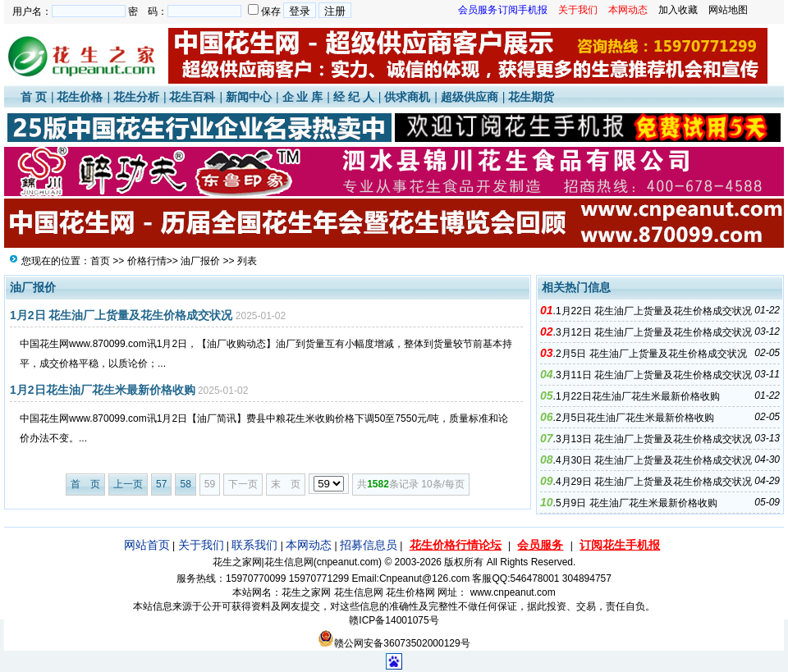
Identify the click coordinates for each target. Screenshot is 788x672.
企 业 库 (303, 97)
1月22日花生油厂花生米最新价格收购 (638, 396)
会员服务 (540, 545)
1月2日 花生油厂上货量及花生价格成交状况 (121, 315)
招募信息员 (369, 545)
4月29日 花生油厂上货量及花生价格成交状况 (654, 482)
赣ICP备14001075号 (394, 620)
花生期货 (531, 97)
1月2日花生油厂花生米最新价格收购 (103, 390)
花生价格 (80, 97)
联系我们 (254, 545)
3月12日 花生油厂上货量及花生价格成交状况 (654, 332)
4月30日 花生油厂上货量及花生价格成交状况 (654, 460)
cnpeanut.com (348, 562)
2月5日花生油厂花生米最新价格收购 (635, 418)
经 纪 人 (354, 97)
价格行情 (147, 261)
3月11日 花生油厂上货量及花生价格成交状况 (654, 375)
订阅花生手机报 (620, 545)
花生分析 (136, 97)
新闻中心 (249, 97)
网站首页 (147, 545)
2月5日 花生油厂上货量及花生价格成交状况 (651, 354)
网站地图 (728, 10)
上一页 (128, 484)
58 (185, 484)
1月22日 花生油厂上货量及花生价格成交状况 (654, 311)
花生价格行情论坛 (456, 545)
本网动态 (309, 545)
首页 (100, 261)
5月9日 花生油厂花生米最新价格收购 (637, 503)
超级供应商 (470, 97)
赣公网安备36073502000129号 (394, 643)
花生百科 (192, 97)
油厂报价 (200, 261)
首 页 (34, 97)
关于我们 (201, 545)
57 (161, 484)
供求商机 (407, 97)
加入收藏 (678, 10)
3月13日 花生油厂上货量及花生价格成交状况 (654, 439)
